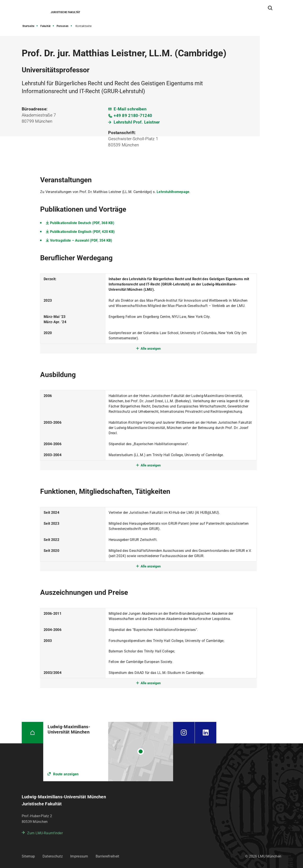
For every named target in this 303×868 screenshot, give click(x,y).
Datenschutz (53, 856)
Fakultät (46, 26)
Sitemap (28, 856)
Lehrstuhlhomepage (173, 192)
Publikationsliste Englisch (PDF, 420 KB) (82, 232)
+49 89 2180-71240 (133, 116)
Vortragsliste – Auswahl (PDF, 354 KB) (81, 240)
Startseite (28, 26)
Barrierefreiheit (108, 856)
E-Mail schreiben (130, 109)
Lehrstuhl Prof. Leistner (137, 122)
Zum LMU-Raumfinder (45, 833)
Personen (63, 26)
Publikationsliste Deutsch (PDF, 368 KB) (82, 223)
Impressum (79, 856)
